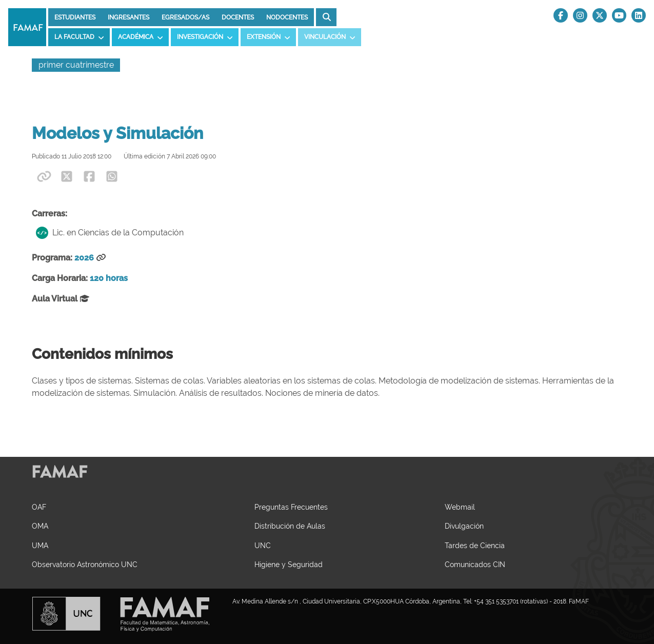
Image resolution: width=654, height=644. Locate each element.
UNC (263, 545)
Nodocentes (287, 17)
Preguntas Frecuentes (291, 507)
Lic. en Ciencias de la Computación (110, 233)
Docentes (238, 17)
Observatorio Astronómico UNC (85, 564)
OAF (39, 507)
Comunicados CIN (475, 564)
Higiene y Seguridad (289, 564)
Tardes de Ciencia (475, 545)
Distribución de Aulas (290, 526)
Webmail (460, 507)
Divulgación (464, 526)
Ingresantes (128, 17)
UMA (40, 545)
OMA (40, 526)
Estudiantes (75, 17)
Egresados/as (185, 17)
